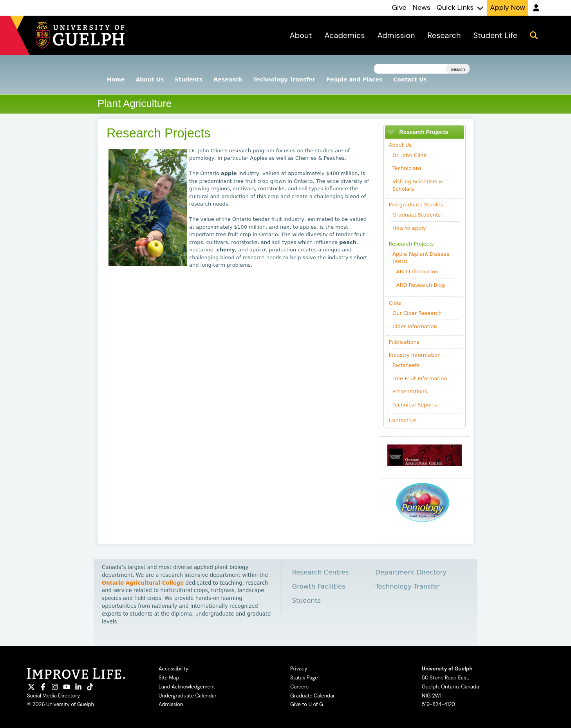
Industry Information (415, 355)
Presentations (410, 391)
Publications (404, 342)
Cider (396, 303)
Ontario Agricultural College (143, 583)
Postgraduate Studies (416, 205)
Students (189, 79)
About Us (150, 79)
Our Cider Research (417, 313)
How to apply (409, 228)
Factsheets (406, 365)
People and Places (354, 79)
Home (116, 79)
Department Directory (411, 572)
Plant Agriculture (135, 103)
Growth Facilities (318, 586)
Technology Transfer (284, 79)
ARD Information (417, 272)
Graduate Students (417, 215)
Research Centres (320, 572)
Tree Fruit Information (420, 378)
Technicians (407, 168)
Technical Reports (415, 405)
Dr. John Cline (409, 155)
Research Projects (411, 244)
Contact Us (410, 79)
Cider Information (415, 326)
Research (228, 79)
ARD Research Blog (421, 285)
